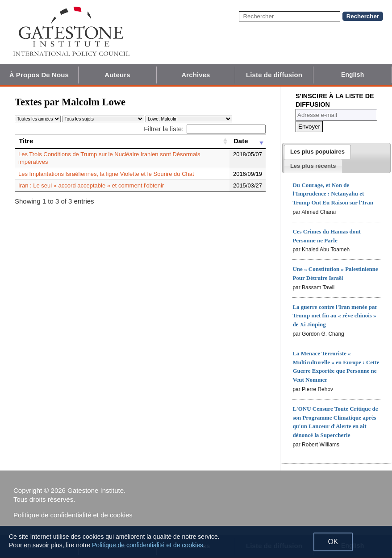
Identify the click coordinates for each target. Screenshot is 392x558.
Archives (196, 75)
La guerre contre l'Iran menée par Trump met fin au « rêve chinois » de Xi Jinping (335, 316)
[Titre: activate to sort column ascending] (122, 141)
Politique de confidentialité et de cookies (73, 515)
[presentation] (317, 152)
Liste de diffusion (274, 75)
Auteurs (117, 75)
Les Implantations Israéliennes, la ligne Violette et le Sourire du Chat (106, 174)
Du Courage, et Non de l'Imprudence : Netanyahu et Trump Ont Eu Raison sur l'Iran (333, 194)
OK (333, 542)
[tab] (317, 152)
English (352, 75)
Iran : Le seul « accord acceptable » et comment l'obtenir (91, 185)
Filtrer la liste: (205, 129)
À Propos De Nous (39, 75)
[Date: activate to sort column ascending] (248, 141)
